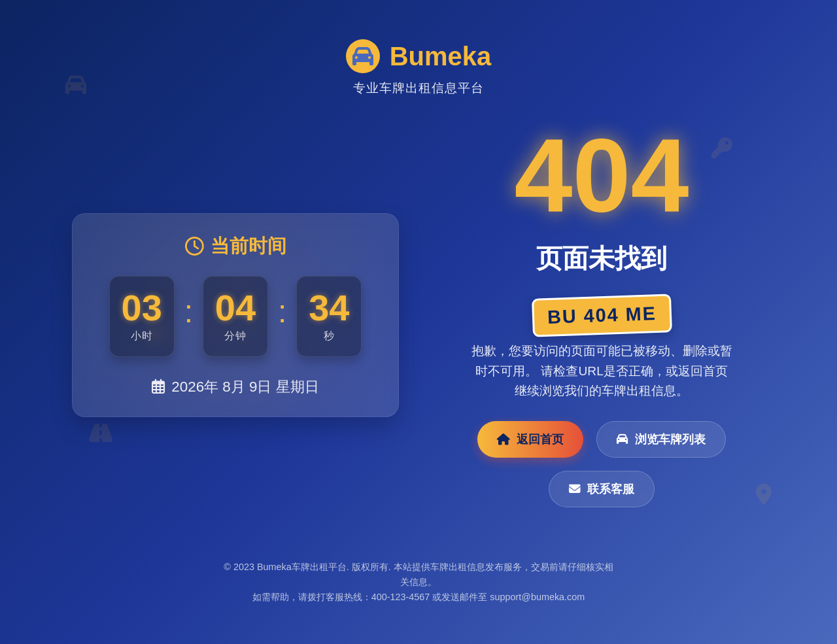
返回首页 (530, 439)
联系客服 (602, 489)
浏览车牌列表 (661, 439)
